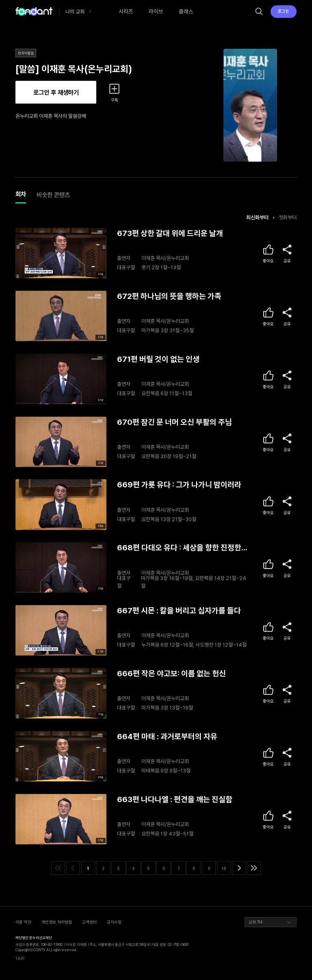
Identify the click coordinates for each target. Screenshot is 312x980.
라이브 (156, 11)
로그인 (283, 11)
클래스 (186, 11)
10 (224, 868)
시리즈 (126, 11)
